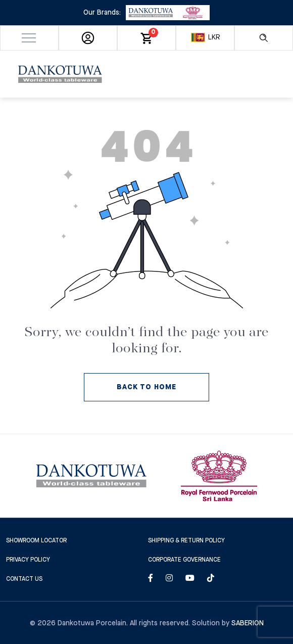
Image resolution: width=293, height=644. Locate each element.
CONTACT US (24, 579)
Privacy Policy (28, 560)
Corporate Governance (184, 560)
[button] (29, 38)
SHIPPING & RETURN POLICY (186, 541)
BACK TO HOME (146, 387)
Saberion (248, 623)
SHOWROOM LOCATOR (36, 541)
